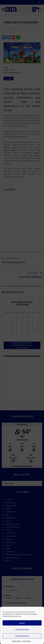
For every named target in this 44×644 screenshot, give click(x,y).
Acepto (22, 623)
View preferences (22, 636)
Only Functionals (22, 629)
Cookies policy (17, 641)
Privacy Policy (27, 641)
